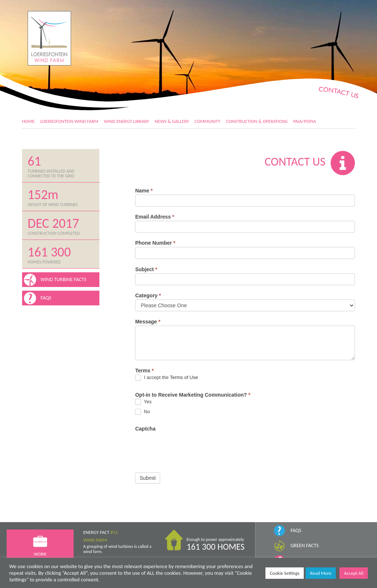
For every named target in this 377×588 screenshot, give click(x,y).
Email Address (155, 217)
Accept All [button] (354, 573)
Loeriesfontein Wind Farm (69, 121)
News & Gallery (172, 121)
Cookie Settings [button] (285, 573)
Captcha (145, 429)
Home (28, 121)
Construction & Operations (257, 121)
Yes (143, 402)
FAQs (296, 530)
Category (148, 295)
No (142, 412)
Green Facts (305, 546)
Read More (321, 573)
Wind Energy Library (126, 121)
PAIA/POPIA (304, 121)
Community (207, 121)
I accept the (167, 378)
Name (144, 191)
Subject (146, 269)
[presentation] (191, 447)
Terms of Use (184, 377)
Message (148, 322)
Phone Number (155, 243)
